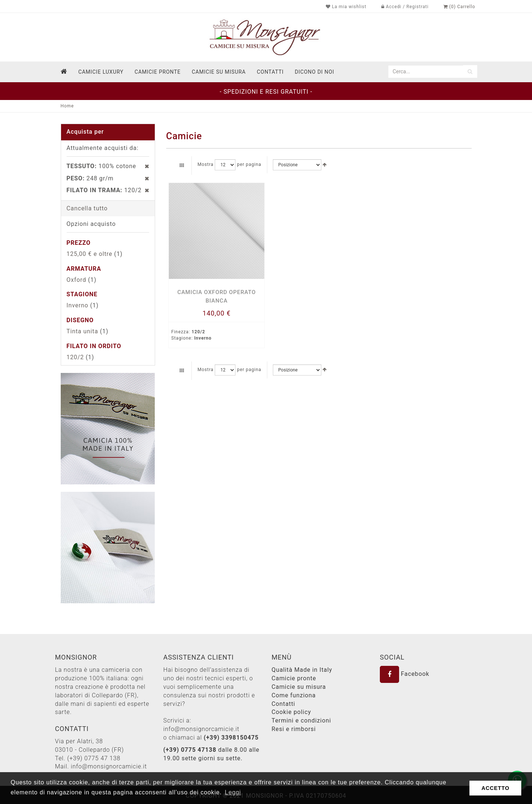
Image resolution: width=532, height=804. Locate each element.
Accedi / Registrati (405, 7)
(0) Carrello (459, 7)
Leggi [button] (233, 792)
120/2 (75, 357)
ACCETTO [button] (495, 788)
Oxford (76, 280)
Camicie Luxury (101, 72)
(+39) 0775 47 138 (94, 758)
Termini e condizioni (302, 720)
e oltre (90, 254)
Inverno (78, 305)
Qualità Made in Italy (302, 670)
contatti (270, 72)
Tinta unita (83, 331)
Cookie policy (292, 712)
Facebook (405, 674)
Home (67, 106)
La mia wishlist (346, 7)
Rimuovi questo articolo (143, 166)
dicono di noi (314, 72)
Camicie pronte (157, 72)
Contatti (284, 704)
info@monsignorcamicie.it (109, 766)
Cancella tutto (87, 208)
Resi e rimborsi (294, 729)
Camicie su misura (219, 72)
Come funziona (294, 695)
